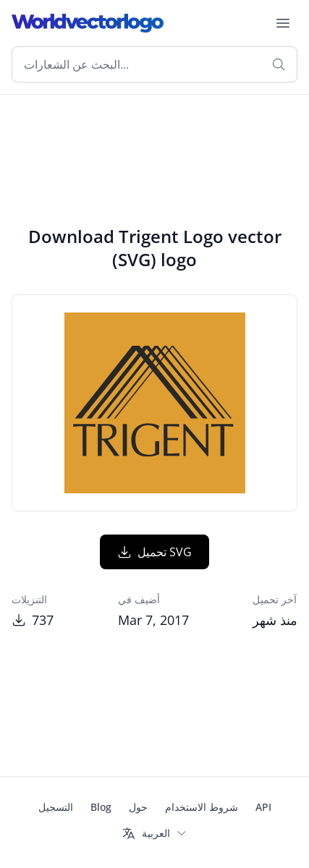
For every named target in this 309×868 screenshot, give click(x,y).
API (263, 807)
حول (138, 807)
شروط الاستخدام (202, 807)
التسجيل (56, 807)
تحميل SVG (154, 552)
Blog (101, 807)
